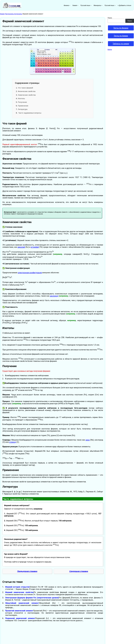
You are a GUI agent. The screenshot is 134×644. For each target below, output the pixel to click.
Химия (2, 14)
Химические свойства (27, 95)
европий (21, 247)
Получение (22, 102)
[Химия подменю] (78, 5)
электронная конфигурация (30, 273)
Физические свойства (27, 91)
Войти (110, 50)
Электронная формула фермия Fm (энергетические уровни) (32, 598)
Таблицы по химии (121, 44)
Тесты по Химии (121, 36)
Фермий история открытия (17, 587)
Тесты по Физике (121, 28)
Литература (23, 109)
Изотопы (21, 98)
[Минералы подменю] (102, 5)
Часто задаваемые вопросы (30, 113)
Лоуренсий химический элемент (20, 618)
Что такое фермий (25, 88)
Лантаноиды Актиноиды (14, 14)
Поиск (110, 18)
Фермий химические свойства (19, 592)
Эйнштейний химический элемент (22, 603)
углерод (13, 442)
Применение (23, 106)
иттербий (35, 247)
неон (88, 440)
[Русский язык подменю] (91, 5)
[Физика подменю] (70, 5)
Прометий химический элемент (19, 611)
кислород (54, 296)
